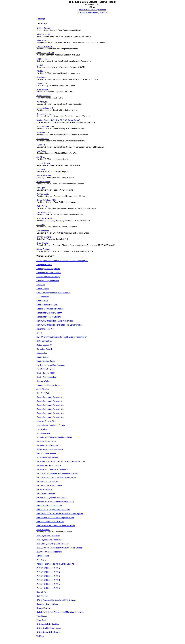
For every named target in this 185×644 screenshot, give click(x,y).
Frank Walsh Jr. (43, 40)
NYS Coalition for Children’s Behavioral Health (56, 526)
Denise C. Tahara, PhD (46, 200)
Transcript (41, 19)
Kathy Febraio (42, 206)
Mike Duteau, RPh (44, 219)
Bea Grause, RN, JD (45, 53)
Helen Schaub (42, 90)
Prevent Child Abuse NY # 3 (48, 576)
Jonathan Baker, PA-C (46, 126)
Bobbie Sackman (44, 176)
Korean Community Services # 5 (50, 413)
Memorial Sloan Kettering (47, 445)
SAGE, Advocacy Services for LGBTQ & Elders (56, 600)
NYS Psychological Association (49, 540)
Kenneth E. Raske (44, 47)
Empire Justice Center (46, 361)
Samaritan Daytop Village (47, 604)
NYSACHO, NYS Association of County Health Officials (60, 548)
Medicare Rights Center (46, 441)
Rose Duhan (42, 77)
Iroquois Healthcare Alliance (48, 385)
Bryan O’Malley (43, 243)
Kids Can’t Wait (43, 393)
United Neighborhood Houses (49, 628)
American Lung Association (48, 281)
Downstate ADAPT (44, 349)
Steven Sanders (43, 249)
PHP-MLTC (41, 560)
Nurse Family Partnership (47, 457)
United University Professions (49, 632)
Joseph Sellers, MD (45, 108)
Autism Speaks (43, 289)
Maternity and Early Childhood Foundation (54, 437)
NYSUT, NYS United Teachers (49, 552)
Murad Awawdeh (43, 182)
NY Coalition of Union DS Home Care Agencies (56, 477)
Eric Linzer (41, 71)
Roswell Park (42, 592)
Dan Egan (41, 188)
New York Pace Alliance (46, 453)
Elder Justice (42, 353)
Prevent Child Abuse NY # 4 (48, 580)
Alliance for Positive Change (48, 277)
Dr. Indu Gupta (43, 194)
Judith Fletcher (43, 389)
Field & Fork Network (45, 369)
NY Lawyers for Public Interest (49, 485)
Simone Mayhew (43, 608)
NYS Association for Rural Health (50, 522)
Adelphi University (44, 265)
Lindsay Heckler (43, 163)
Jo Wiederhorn (43, 133)
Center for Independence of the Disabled (53, 293)
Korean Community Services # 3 (50, 405)
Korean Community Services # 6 (50, 417)
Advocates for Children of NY (49, 273)
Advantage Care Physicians (48, 269)
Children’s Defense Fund (47, 305)
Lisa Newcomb (43, 231)
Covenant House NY (45, 329)
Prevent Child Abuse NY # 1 (48, 568)
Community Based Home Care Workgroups (55, 321)
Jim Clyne (41, 157)
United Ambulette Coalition (48, 624)
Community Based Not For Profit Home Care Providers (59, 325)
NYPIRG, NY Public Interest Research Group (55, 502)
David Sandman (43, 530)
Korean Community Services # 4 (50, 409)
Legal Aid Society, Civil (46, 421)
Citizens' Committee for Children (50, 309)
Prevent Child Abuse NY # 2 (48, 572)
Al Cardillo (41, 225)
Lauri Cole (41, 145)
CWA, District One (44, 341)
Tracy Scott (41, 620)
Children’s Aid (42, 301)
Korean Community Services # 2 (50, 401)
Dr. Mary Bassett (43, 28)
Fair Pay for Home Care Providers (51, 365)
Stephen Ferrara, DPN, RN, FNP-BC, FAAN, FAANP (58, 120)
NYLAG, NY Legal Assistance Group (52, 498)
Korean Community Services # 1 (50, 397)
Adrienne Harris (43, 34)
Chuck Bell (41, 169)
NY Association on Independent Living (52, 469)
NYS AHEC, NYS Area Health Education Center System (60, 514)
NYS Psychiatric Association (48, 536)
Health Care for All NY (46, 373)
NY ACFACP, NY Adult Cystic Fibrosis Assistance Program (61, 461)
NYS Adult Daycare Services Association (53, 510)
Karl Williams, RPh (44, 212)
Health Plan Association (46, 377)
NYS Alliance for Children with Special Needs (55, 518)
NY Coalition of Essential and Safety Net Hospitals (57, 473)
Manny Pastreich (43, 96)
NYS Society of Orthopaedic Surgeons (53, 544)
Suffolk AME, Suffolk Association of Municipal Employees (60, 612)
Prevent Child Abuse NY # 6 (48, 588)
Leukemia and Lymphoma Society (51, 425)
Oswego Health (43, 556)
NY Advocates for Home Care (49, 465)
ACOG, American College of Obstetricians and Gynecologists (62, 261)
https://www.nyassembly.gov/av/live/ (92, 12)
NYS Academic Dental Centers (49, 506)
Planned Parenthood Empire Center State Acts (56, 564)
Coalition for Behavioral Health (49, 313)
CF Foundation (43, 297)
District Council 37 (44, 345)
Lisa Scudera (42, 429)
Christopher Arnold (44, 114)
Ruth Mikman (42, 596)
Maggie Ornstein (43, 433)
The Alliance (42, 616)
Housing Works (43, 381)
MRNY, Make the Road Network (50, 449)
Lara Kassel (41, 151)
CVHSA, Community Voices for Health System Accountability (62, 337)
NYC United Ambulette (46, 494)
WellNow (40, 636)
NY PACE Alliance (44, 489)
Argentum (41, 285)
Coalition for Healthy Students (49, 317)
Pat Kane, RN (42, 102)
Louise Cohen (42, 83)
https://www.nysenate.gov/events (92, 10)
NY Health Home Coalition (47, 481)
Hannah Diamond (44, 237)
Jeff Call (40, 65)
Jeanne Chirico (43, 139)
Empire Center (43, 357)
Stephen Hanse (43, 59)
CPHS (39, 333)
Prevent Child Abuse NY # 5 (48, 584)
